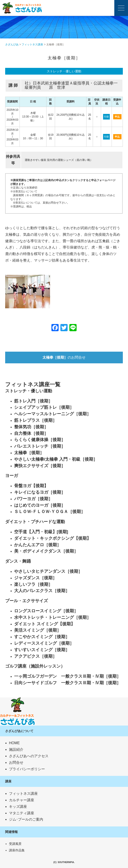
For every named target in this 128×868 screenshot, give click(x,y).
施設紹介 (16, 749)
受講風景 (15, 844)
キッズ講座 (18, 807)
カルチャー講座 (22, 800)
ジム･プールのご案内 (26, 819)
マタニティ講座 (22, 813)
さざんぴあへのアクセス (29, 756)
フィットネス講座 (23, 794)
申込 (117, 117)
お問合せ (16, 763)
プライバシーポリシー (27, 769)
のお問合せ (64, 357)
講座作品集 (17, 850)
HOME (14, 743)
